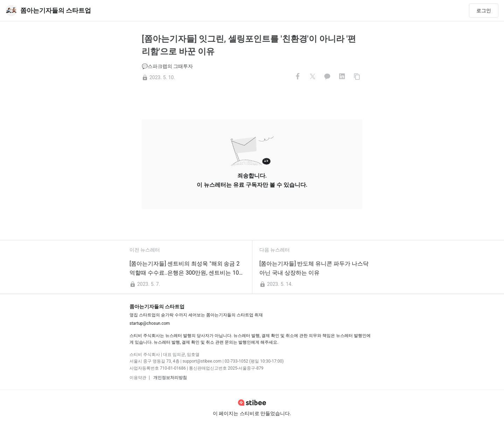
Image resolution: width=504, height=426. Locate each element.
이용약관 (138, 378)
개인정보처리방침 (170, 378)
